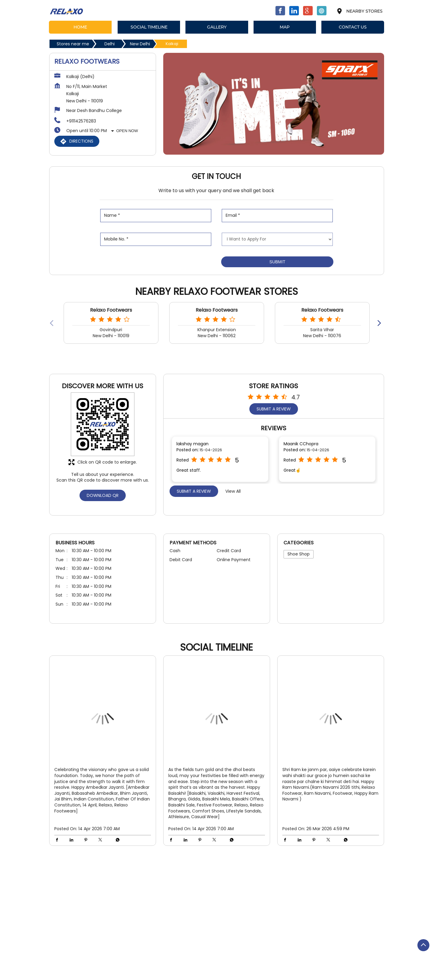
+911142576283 (81, 121)
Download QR (103, 495)
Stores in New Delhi (69, 969)
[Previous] (53, 323)
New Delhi (140, 44)
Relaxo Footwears (111, 310)
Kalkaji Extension (95, 879)
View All (233, 491)
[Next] (380, 323)
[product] (277, 239)
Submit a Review (274, 409)
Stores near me (73, 44)
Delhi (110, 44)
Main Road (60, 879)
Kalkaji (126, 879)
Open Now (127, 131)
